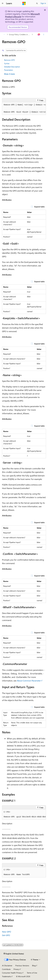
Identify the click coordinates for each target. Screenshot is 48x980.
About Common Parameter (29, 681)
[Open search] (37, 3)
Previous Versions (22, 966)
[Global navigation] (3, 3)
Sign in (43, 3)
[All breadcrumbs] (4, 35)
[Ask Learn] (39, 35)
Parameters (9, 70)
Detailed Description (12, 67)
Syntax (7, 63)
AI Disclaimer (7, 966)
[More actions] (44, 35)
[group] (24, 109)
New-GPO (7, 932)
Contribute (6, 969)
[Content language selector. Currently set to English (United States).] (14, 954)
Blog (34, 966)
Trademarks (7, 976)
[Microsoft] (24, 3)
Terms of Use (32, 973)
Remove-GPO (9, 60)
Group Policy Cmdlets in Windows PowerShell (20, 34)
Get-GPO (6, 935)
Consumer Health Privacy (12, 973)
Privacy (16, 969)
